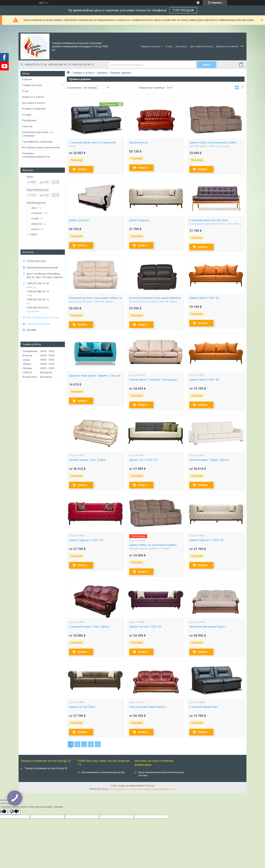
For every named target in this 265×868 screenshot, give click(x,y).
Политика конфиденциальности (36, 155)
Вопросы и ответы (227, 46)
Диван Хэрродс (139, 220)
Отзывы (27, 115)
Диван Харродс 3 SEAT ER (206, 540)
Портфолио (29, 120)
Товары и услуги (150, 46)
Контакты (181, 46)
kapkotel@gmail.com (38, 324)
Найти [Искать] (207, 65)
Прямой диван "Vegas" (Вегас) (209, 460)
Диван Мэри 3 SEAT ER (204, 298)
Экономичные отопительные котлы (103, 772)
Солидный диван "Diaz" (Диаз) (89, 627)
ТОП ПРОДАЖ (183, 10)
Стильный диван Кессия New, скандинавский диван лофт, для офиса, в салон (216, 224)
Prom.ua (149, 786)
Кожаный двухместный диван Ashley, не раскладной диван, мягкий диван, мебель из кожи (95, 302)
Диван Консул (138, 142)
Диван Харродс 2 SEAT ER (86, 540)
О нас (169, 46)
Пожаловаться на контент (124, 789)
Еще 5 (34, 234)
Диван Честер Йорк (82, 707)
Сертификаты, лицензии (37, 142)
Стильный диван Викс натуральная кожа (92, 144)
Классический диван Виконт (148, 707)
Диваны (102, 73)
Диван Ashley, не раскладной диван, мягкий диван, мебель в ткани (213, 144)
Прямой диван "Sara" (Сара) (87, 460)
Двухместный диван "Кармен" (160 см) (95, 376)
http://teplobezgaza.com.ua (42, 317)
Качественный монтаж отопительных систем (161, 774)
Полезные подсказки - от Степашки (38, 134)
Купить (82, 169)
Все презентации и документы (41, 147)
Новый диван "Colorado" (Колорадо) (153, 380)
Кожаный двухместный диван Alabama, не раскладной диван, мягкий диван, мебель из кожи (155, 302)
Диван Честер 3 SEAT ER (145, 627)
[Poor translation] (14, 812)
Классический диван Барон (207, 627)
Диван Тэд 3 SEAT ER (143, 460)
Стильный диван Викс (204, 707)
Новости (27, 126)
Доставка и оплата (202, 46)
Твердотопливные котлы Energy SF (46, 768)
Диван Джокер (79, 220)
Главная (27, 79)
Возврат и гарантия (34, 109)
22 (91, 744)
